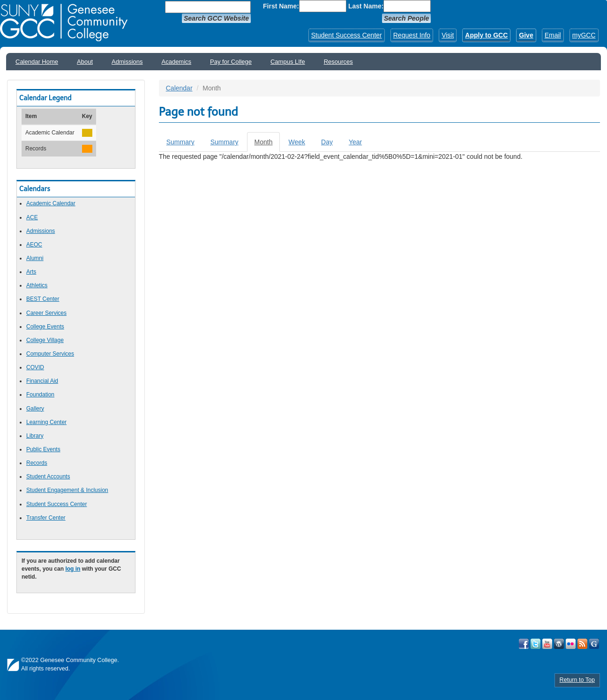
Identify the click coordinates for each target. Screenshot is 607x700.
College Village (45, 340)
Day (327, 142)
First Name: (281, 6)
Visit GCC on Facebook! (524, 644)
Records (37, 463)
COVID (35, 367)
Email (553, 35)
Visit (448, 35)
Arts (31, 272)
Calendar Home (37, 62)
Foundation (40, 395)
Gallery (35, 409)
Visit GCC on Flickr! (571, 644)
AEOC (34, 245)
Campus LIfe (288, 62)
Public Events (43, 449)
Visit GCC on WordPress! (559, 644)
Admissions (127, 62)
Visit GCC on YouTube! (547, 644)
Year (355, 142)
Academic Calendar (51, 203)
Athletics (37, 285)
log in (73, 569)
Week (297, 142)
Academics (177, 62)
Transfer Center (46, 518)
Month (267, 145)
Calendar (179, 88)
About (85, 62)
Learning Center (46, 422)
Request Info (412, 35)
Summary (180, 142)
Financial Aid (42, 381)
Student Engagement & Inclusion (67, 490)
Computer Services (50, 354)
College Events (45, 327)
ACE (32, 217)
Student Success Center (347, 35)
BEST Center (43, 299)
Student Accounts (48, 477)
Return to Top (577, 680)
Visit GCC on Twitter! (536, 644)
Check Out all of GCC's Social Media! (594, 644)
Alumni (35, 258)
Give (526, 35)
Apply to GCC (486, 35)
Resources (338, 62)
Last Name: (366, 6)
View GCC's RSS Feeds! (582, 644)
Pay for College (231, 62)
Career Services (46, 313)
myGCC (584, 35)
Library (35, 436)
